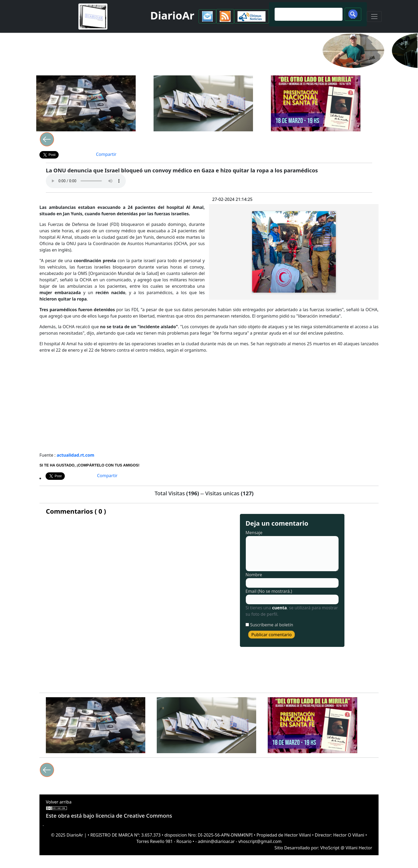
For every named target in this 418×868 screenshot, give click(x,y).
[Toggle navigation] (374, 17)
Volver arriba (59, 802)
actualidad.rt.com (76, 455)
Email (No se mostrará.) (269, 591)
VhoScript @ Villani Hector (346, 848)
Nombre (254, 575)
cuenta (280, 608)
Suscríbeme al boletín (272, 625)
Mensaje (254, 533)
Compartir (106, 154)
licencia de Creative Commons (134, 816)
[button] (207, 16)
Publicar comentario (272, 635)
